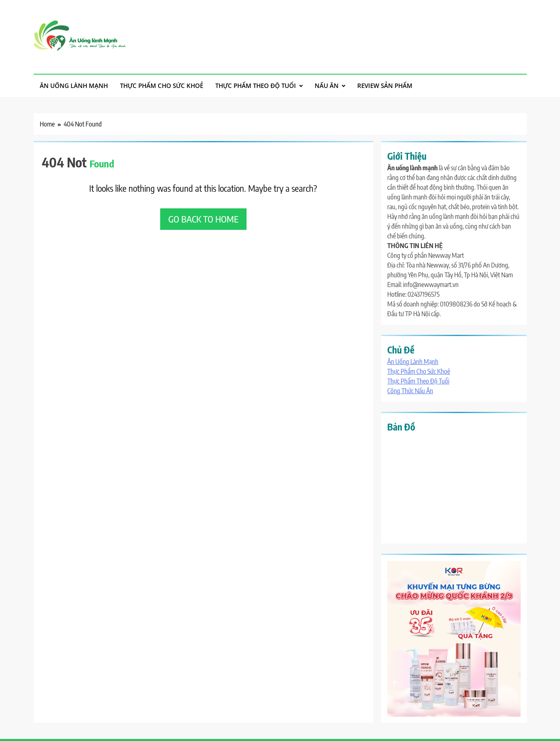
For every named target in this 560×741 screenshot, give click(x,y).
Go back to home (203, 219)
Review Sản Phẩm (385, 86)
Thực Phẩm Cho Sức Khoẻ (162, 86)
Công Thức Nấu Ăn (410, 391)
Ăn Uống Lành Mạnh (74, 86)
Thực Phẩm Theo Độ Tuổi (256, 86)
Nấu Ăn (327, 86)
